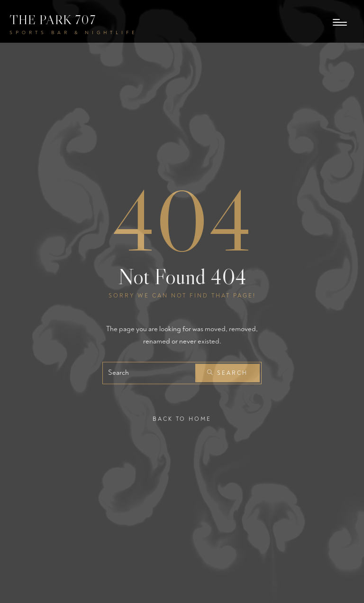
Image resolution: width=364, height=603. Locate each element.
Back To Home (182, 419)
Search (227, 373)
